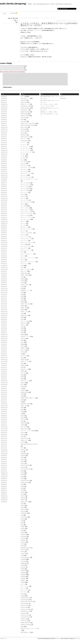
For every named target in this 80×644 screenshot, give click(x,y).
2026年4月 (4, 96)
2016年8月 (4, 319)
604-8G (23, 435)
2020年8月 (4, 227)
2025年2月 (4, 123)
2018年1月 (4, 287)
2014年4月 (4, 373)
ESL (23, 525)
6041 (23, 436)
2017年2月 (4, 308)
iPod (23, 120)
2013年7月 (4, 390)
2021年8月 (4, 204)
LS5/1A (23, 492)
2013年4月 (4, 396)
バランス (24, 235)
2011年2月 (4, 446)
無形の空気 (24, 360)
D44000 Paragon (26, 481)
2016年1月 (4, 333)
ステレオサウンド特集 (27, 212)
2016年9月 (4, 317)
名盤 (23, 294)
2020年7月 (4, 229)
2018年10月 (5, 269)
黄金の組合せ (25, 429)
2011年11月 (5, 429)
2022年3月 (4, 191)
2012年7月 (4, 413)
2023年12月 (5, 150)
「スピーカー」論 (26, 148)
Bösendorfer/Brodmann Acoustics (30, 444)
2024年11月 (5, 129)
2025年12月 (5, 104)
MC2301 (24, 511)
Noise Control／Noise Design (29, 123)
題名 (23, 627)
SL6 (23, 452)
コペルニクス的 (25, 200)
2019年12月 (5, 242)
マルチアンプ (25, 248)
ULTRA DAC (25, 517)
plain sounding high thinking (28, 125)
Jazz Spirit (24, 121)
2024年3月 (4, 145)
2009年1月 (4, 494)
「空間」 (24, 158)
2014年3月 (4, 375)
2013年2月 (4, 400)
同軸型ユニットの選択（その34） (49, 112)
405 (22, 521)
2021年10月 (5, 200)
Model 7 (24, 500)
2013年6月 (4, 392)
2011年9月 (4, 433)
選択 (23, 408)
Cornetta (24, 538)
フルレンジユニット (26, 239)
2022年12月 (5, 173)
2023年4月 (4, 166)
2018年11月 (5, 267)
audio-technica (25, 438)
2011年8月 (4, 435)
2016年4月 (4, 327)
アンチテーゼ (25, 170)
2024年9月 (4, 133)
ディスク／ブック (26, 219)
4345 (23, 475)
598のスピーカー (26, 104)
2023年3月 (4, 168)
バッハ (23, 584)
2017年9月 (4, 294)
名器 (23, 292)
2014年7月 (4, 367)
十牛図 (23, 283)
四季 (23, 296)
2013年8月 (4, 388)
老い (23, 385)
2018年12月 (5, 266)
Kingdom (24, 540)
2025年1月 (4, 125)
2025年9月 (4, 110)
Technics (24, 542)
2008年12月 (5, 496)
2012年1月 (4, 425)
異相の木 (24, 365)
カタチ (23, 195)
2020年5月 (4, 233)
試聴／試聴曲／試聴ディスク (29, 398)
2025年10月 (5, 108)
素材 (23, 379)
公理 (23, 277)
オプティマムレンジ (26, 173)
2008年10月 (5, 500)
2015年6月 (4, 346)
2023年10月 (5, 154)
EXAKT (23, 496)
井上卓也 (24, 561)
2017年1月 (4, 310)
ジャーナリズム (25, 208)
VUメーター (24, 139)
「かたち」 (24, 145)
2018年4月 (4, 281)
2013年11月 (5, 383)
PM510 (23, 529)
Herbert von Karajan (26, 609)
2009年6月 (4, 484)
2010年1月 (4, 471)
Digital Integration (26, 112)
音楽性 (23, 425)
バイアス (24, 231)
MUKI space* (77, 638)
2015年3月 (4, 352)
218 (22, 515)
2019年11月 (5, 244)
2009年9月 (4, 479)
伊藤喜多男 (24, 563)
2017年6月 (4, 300)
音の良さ (24, 419)
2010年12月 (5, 450)
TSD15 (23, 463)
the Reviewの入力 (26, 137)
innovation (24, 118)
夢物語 (23, 306)
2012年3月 (4, 421)
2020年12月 (5, 219)
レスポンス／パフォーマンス (29, 258)
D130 (23, 479)
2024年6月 (4, 139)
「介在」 (24, 154)
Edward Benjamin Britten (27, 602)
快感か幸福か (25, 315)
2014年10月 (5, 362)
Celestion (24, 450)
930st (23, 461)
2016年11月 (5, 314)
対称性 (23, 310)
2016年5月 (4, 325)
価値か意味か (25, 273)
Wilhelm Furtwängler (26, 625)
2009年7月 (4, 483)
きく (23, 160)
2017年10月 (5, 292)
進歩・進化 (24, 406)
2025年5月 (4, 118)
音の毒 (23, 417)
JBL (22, 471)
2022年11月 (5, 175)
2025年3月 (4, 121)
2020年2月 (4, 239)
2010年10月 (5, 454)
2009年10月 (5, 477)
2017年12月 (5, 289)
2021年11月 (5, 198)
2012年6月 (4, 415)
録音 (23, 410)
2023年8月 (4, 158)
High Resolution (25, 116)
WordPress (64, 98)
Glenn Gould (25, 607)
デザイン (24, 221)
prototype (24, 129)
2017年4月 (4, 304)
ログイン (63, 96)
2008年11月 (5, 498)
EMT (23, 458)
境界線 (23, 302)
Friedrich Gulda (25, 605)
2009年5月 (4, 486)
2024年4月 (4, 143)
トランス (24, 223)
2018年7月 (4, 275)
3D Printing (24, 100)
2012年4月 (4, 419)
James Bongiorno (26, 557)
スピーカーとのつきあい (27, 214)
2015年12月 (5, 335)
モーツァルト (25, 590)
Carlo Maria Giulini (26, 598)
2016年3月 (4, 329)
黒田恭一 (24, 580)
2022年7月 (4, 183)
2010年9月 (4, 456)
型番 (23, 298)
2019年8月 (4, 250)
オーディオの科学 (26, 183)
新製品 (23, 335)
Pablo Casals (25, 621)
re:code (23, 133)
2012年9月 (4, 410)
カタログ (24, 196)
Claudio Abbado (25, 600)
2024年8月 (4, 135)
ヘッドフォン (25, 241)
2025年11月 (5, 106)
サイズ (23, 204)
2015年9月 (4, 340)
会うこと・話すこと (26, 269)
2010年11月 (5, 452)
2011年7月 (4, 436)
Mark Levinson (25, 502)
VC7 (23, 448)
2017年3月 (4, 306)
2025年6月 (4, 116)
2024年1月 (4, 148)
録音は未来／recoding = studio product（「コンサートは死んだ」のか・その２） (39, 18)
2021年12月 (5, 196)
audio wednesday (26, 108)
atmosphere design (26, 106)
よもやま (24, 164)
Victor (23, 546)
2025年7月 (4, 114)
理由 (23, 363)
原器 (23, 287)
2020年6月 (4, 231)
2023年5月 (4, 164)
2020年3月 (4, 237)
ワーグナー (24, 592)
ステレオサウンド (26, 210)
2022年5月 (4, 187)
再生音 (23, 279)
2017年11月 (5, 290)
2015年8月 (4, 342)
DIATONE (24, 454)
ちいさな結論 (25, 162)
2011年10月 (5, 431)
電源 (23, 412)
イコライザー (25, 171)
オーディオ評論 (25, 191)
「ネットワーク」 (26, 150)
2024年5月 (4, 141)
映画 (23, 340)
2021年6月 (4, 208)
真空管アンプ (25, 369)
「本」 (23, 156)
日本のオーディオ (26, 337)
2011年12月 (5, 427)
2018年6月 (4, 277)
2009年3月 (4, 490)
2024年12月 (5, 127)
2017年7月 (4, 298)
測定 (23, 358)
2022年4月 (4, 189)
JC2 (23, 504)
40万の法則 (24, 102)
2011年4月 (4, 442)
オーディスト (25, 193)
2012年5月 (4, 417)
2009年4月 (4, 488)
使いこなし (24, 271)
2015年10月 (5, 338)
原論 (23, 289)
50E (23, 523)
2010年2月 (4, 469)
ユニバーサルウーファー (27, 254)
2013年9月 (4, 387)
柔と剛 (23, 346)
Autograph (24, 536)
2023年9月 (4, 156)
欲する (23, 352)
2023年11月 (5, 152)
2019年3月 (4, 260)
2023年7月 (4, 160)
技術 (23, 327)
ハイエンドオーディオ (27, 229)
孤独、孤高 (24, 308)
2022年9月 (4, 179)
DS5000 (24, 456)
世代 (23, 266)
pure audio (24, 131)
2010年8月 (4, 458)
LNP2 (23, 506)
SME (23, 531)
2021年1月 (4, 218)
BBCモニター (25, 440)
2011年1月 (4, 448)
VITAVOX (24, 550)
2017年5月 (4, 302)
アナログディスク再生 (27, 168)
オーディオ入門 (25, 187)
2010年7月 (4, 459)
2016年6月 (4, 323)
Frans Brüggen (25, 604)
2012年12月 (5, 404)
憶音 (23, 319)
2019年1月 (4, 264)
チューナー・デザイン (27, 218)
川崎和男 (24, 573)
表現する (24, 390)
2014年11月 (5, 360)
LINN (23, 494)
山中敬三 (24, 567)
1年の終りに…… (26, 98)
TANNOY (24, 534)
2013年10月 (5, 385)
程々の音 (24, 373)
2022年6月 (4, 185)
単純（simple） (25, 285)
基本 (23, 300)
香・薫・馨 (24, 427)
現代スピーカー (25, 362)
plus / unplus (25, 127)
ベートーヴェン (25, 586)
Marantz (24, 498)
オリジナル (24, 175)
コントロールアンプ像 (27, 202)
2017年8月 (4, 296)
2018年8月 (4, 273)
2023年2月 (4, 170)
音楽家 (23, 596)
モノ (23, 252)
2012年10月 (5, 408)
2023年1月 (4, 171)
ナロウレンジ (25, 227)
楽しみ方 (24, 350)
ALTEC (23, 433)
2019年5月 (4, 256)
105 (22, 488)
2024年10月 (5, 131)
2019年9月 (4, 248)
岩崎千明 (24, 571)
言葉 (23, 394)
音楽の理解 (24, 423)
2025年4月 (4, 120)
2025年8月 (4, 112)
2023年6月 (4, 162)
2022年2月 (4, 193)
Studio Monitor (25, 483)
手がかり (24, 325)
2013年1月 (4, 402)
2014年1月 (4, 379)
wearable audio (25, 141)
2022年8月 (4, 181)
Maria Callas (25, 619)
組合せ (23, 383)
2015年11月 (5, 337)
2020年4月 (4, 235)
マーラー (24, 588)
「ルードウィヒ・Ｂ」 (27, 152)
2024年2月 (4, 146)
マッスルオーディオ (26, 246)
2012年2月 (4, 423)
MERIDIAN (24, 513)
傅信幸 (23, 565)
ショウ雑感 (24, 206)
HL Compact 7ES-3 (26, 469)
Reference (24, 135)
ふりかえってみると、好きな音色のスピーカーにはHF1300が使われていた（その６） (49, 24)
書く (23, 342)
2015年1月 (4, 356)
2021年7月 (4, 206)
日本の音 (24, 338)
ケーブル (24, 198)
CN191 (23, 552)
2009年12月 (5, 473)
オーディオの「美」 (26, 177)
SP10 (23, 544)
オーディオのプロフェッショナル (30, 179)
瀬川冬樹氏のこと (26, 632)
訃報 (23, 396)
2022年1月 (4, 195)
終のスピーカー (25, 381)
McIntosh (24, 509)
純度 (23, 375)
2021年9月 (4, 202)
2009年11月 (5, 475)
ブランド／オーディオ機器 (28, 431)
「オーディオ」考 (26, 146)
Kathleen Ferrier (25, 615)
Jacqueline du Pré (26, 611)
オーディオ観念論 (26, 189)
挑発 (23, 329)
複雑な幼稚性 (25, 392)
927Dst (23, 459)
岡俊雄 (23, 569)
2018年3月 (4, 283)
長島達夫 (24, 579)
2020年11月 (5, 221)
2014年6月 (4, 369)
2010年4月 (4, 465)
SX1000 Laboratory (26, 548)
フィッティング (25, 237)
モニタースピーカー (26, 250)
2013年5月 (4, 394)
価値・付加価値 (25, 275)
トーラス (24, 225)
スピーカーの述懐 (26, 216)
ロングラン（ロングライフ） (29, 262)
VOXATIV (24, 554)
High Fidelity (25, 114)
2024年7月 (4, 137)
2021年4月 (4, 212)
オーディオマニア (26, 185)
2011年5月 (4, 440)
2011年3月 (4, 444)
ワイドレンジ (25, 264)
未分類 (23, 594)
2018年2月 (4, 285)
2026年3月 (4, 98)
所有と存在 (24, 323)
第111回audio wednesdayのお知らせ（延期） (67, 21)
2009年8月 (4, 481)
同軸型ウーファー (26, 290)
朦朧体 (23, 344)
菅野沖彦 (24, 577)
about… (5, 13)
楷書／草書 (24, 348)
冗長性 (23, 281)
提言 (23, 331)
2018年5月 (4, 279)
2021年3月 (4, 214)
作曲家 (23, 582)
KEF (23, 484)
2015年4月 (4, 350)
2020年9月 (4, 225)
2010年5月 (4, 463)
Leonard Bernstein (26, 617)
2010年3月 (4, 467)
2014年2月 (4, 377)
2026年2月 (4, 100)
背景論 (23, 387)
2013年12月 (5, 381)
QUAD (23, 519)
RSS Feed (14, 13)
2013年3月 (4, 398)
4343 (23, 473)
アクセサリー (25, 166)
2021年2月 (4, 216)
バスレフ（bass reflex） (27, 233)
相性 (23, 367)
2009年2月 (4, 492)
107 (22, 490)
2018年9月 (4, 271)
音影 (23, 421)
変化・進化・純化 (26, 304)
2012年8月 (4, 412)
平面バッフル (25, 312)
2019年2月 (4, 262)
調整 (23, 400)
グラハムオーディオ (37, 30)
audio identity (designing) (13, 4)
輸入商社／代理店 (26, 404)
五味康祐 (24, 559)
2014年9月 (4, 363)
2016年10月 (5, 315)
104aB (23, 486)
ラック (23, 256)
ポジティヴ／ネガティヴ (27, 242)
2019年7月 (4, 252)
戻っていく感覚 (25, 321)
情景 (23, 317)
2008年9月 (4, 502)
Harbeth (24, 467)
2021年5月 (4, 210)
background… (25, 110)
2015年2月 (4, 354)
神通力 (23, 371)
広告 (23, 314)
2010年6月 (4, 461)
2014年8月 (4, 365)
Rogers (23, 527)
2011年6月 (4, 438)
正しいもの (24, 356)
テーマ (23, 96)
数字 (23, 333)
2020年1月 (4, 241)
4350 (23, 477)
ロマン (23, 260)
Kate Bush (24, 613)
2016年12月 (5, 312)
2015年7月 (4, 344)
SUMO (23, 532)
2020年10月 (5, 223)
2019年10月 (5, 246)
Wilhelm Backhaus (26, 623)
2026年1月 (4, 102)
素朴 (23, 377)
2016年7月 (4, 321)
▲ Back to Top (3, 638)
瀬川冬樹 (24, 575)
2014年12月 (5, 358)
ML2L (23, 507)
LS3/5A (23, 442)
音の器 (23, 415)
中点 (23, 267)
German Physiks (26, 465)
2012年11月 (5, 406)
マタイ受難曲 (25, 244)
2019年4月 (4, 258)
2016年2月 (4, 331)
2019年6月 (4, 254)
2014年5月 (4, 371)
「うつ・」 (24, 143)
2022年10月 (5, 177)
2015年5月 (4, 348)
